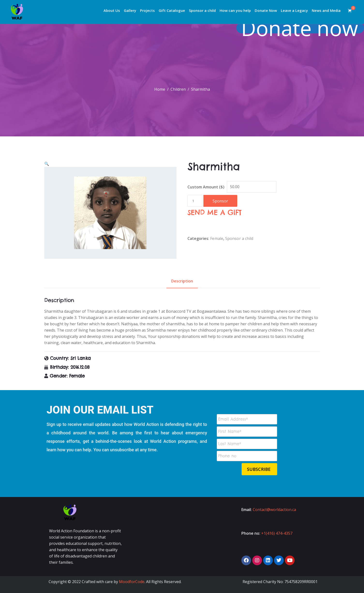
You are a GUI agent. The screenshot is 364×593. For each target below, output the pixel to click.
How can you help (235, 10)
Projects (147, 10)
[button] (47, 164)
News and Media (326, 10)
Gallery (130, 10)
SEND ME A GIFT (215, 212)
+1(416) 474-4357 (277, 533)
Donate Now (266, 10)
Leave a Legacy (294, 10)
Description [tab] (182, 281)
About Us (112, 10)
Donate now (302, 28)
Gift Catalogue (172, 10)
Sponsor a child (202, 10)
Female (217, 238)
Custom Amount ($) (206, 187)
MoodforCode (132, 582)
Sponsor (220, 201)
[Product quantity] (195, 201)
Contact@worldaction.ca (274, 510)
